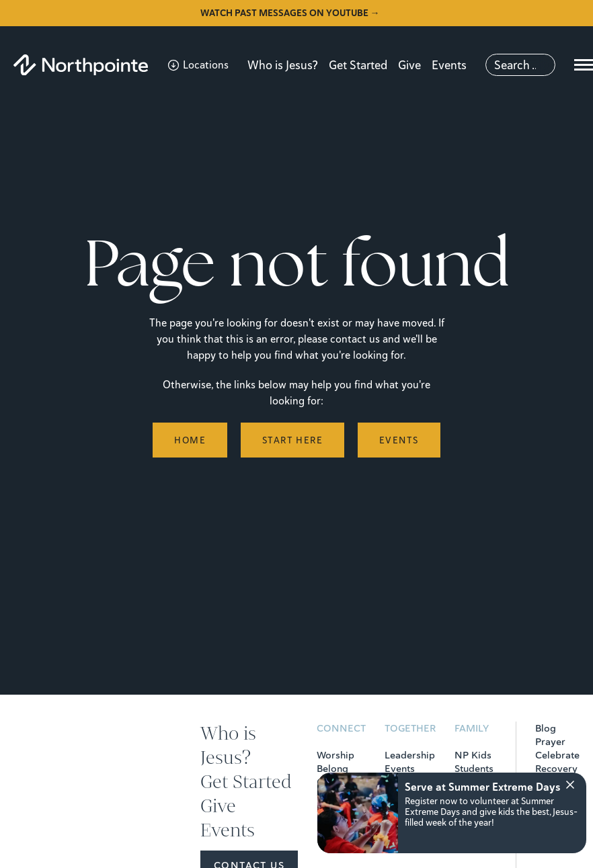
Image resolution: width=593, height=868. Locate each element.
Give (409, 65)
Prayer (550, 742)
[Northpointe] (81, 65)
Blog (546, 728)
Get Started (358, 65)
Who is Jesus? (283, 65)
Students (474, 769)
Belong (332, 769)
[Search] (520, 65)
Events (449, 65)
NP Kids (473, 755)
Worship (335, 755)
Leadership (410, 755)
